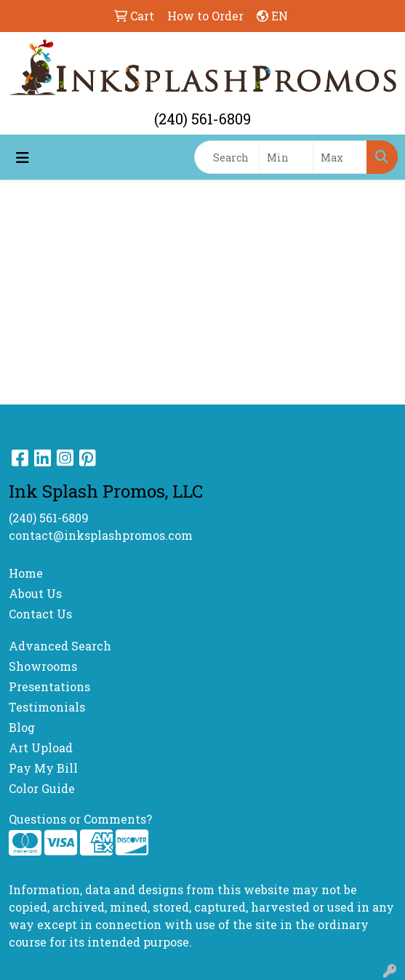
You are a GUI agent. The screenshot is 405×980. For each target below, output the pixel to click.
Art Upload (41, 748)
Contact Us (40, 614)
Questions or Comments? (80, 819)
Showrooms (43, 666)
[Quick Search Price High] (340, 157)
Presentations (49, 686)
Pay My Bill (43, 768)
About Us (35, 593)
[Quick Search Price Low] (286, 157)
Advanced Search (60, 646)
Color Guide (42, 788)
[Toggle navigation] (23, 158)
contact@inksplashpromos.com (101, 535)
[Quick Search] (227, 157)
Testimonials (47, 707)
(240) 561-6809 (202, 119)
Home (26, 573)
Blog (22, 727)
